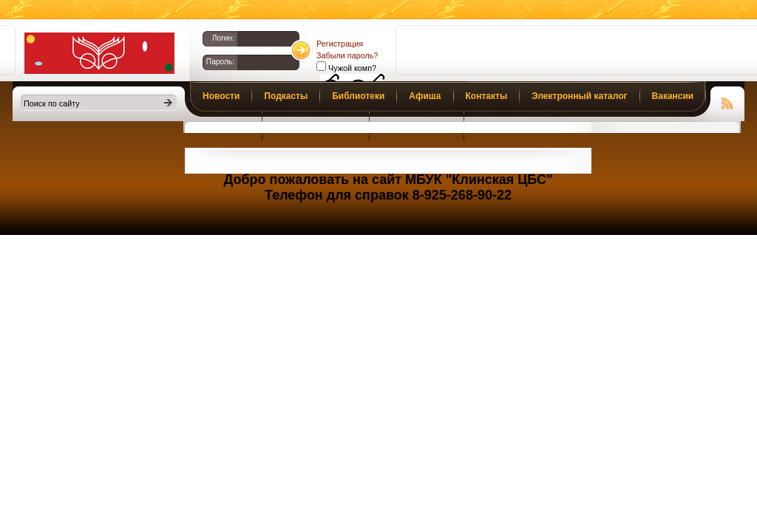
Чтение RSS (727, 101)
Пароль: (220, 62)
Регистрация (340, 44)
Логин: (223, 38)
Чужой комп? (351, 68)
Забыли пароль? (347, 55)
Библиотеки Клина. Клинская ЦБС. (99, 53)
